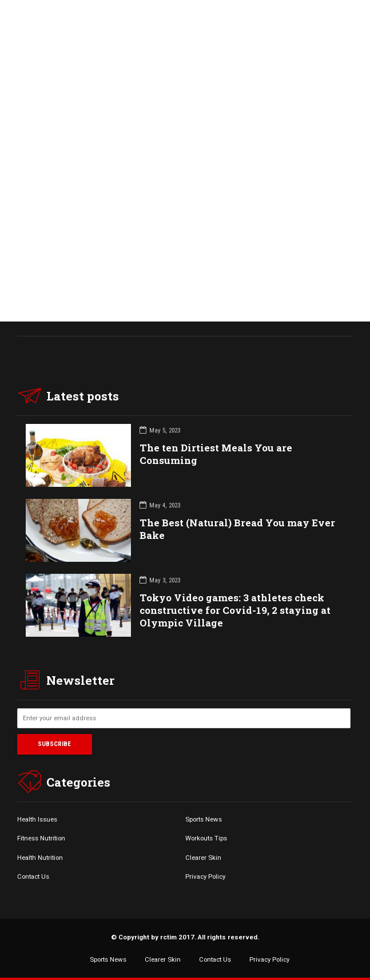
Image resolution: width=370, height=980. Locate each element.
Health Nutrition (40, 858)
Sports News (204, 819)
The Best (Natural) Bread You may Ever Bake (237, 529)
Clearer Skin (203, 858)
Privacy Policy (205, 876)
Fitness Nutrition (41, 838)
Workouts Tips (206, 838)
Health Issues (37, 819)
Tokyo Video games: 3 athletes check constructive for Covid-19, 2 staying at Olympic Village (235, 610)
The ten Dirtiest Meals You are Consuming (216, 454)
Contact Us (33, 876)
